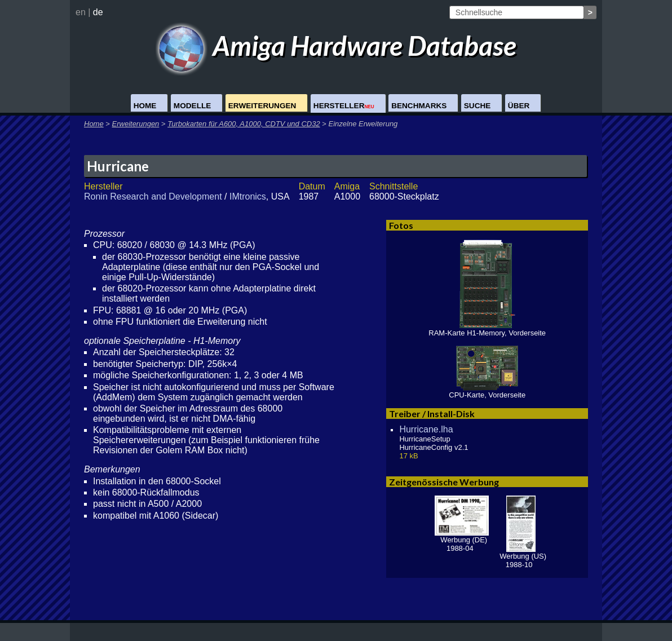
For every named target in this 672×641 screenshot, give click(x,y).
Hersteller (344, 106)
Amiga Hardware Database (336, 45)
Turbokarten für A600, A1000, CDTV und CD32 (244, 124)
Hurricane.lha (426, 429)
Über (519, 106)
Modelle (192, 106)
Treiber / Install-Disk (432, 414)
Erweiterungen (262, 106)
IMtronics (248, 196)
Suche (478, 106)
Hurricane (118, 166)
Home (145, 106)
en (81, 12)
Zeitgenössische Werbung (444, 482)
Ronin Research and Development (153, 196)
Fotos (401, 225)
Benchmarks (419, 106)
